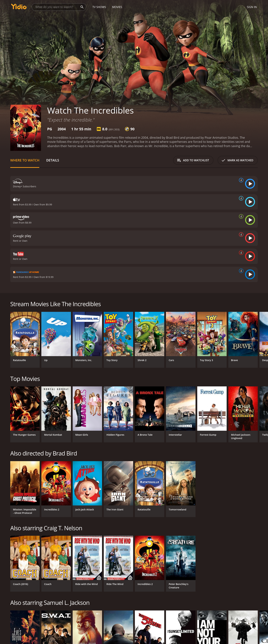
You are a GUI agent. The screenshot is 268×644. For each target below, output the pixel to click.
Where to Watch (25, 160)
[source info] (240, 180)
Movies (117, 7)
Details (53, 160)
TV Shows (99, 7)
